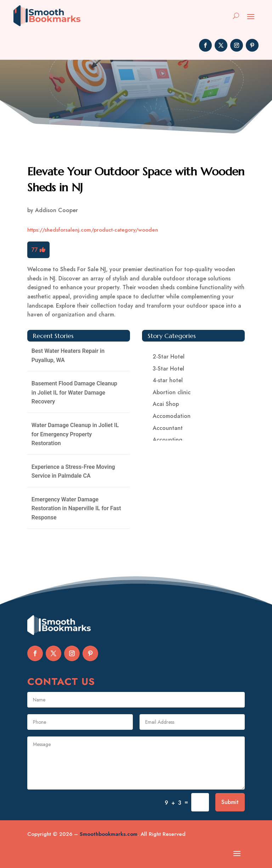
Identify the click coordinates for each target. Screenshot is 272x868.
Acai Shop (166, 404)
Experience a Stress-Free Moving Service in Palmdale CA (73, 471)
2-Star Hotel (169, 357)
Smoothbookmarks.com (109, 834)
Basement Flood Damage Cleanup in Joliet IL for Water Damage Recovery (74, 392)
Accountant (168, 428)
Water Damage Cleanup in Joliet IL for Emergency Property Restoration (75, 434)
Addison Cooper (56, 210)
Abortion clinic (172, 392)
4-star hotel (168, 380)
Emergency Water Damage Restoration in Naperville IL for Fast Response (76, 508)
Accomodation (172, 416)
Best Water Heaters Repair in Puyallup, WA (68, 356)
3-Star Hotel (168, 369)
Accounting (168, 440)
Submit (230, 802)
